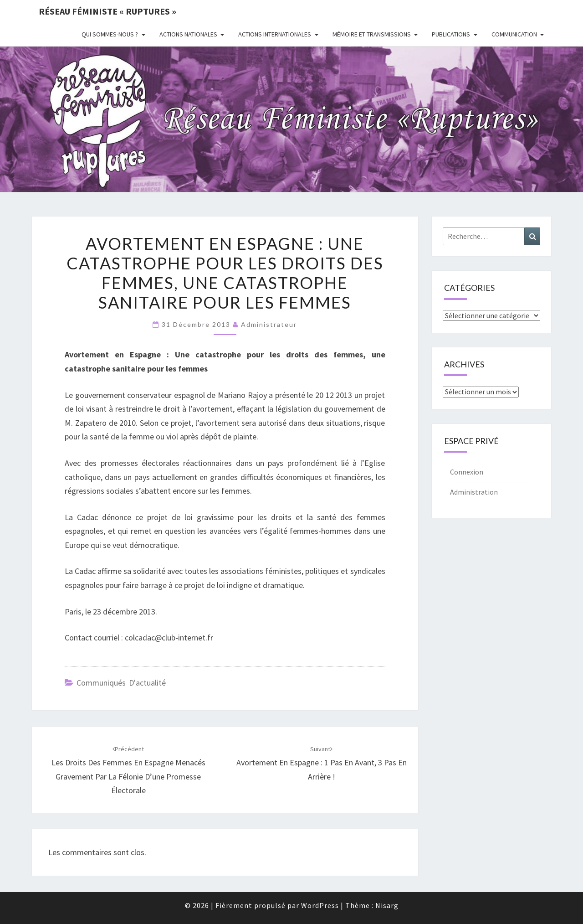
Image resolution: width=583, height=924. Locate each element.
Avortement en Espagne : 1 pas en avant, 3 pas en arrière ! (322, 763)
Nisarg (387, 905)
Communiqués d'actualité (121, 683)
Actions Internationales (275, 34)
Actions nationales (188, 34)
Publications (451, 34)
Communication (514, 34)
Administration (474, 492)
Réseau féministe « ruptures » (107, 11)
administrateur (269, 324)
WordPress (320, 905)
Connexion (467, 472)
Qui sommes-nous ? (110, 34)
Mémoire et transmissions (372, 34)
